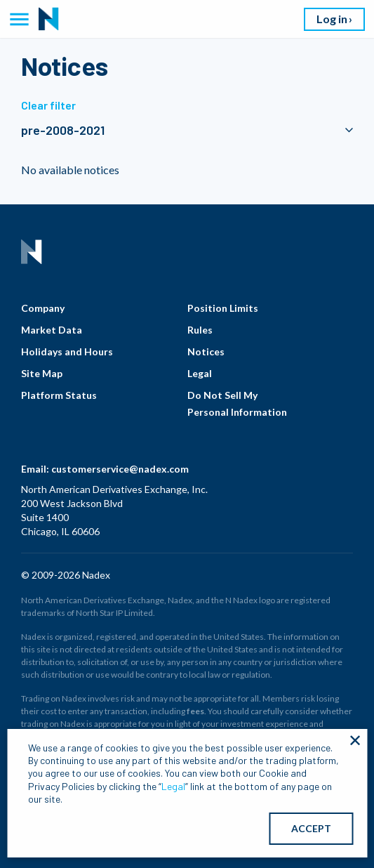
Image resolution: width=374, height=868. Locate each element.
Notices (206, 351)
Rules (200, 330)
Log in (332, 19)
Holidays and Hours (67, 351)
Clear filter (48, 105)
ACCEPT (311, 828)
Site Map (42, 373)
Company (43, 308)
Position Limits (223, 308)
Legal (200, 373)
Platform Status (59, 395)
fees (195, 711)
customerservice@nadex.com (120, 469)
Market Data (52, 330)
